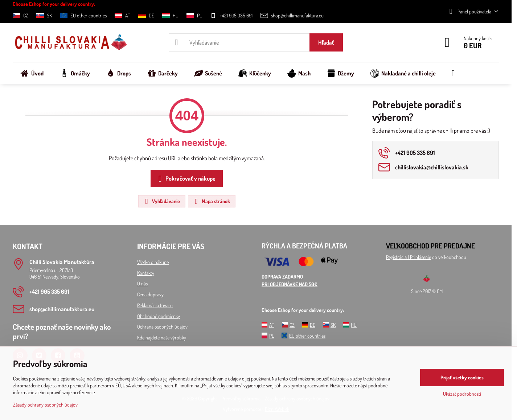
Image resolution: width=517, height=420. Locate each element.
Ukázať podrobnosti (462, 394)
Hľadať (326, 42)
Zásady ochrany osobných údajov (45, 405)
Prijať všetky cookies (462, 377)
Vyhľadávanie (161, 201)
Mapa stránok (211, 201)
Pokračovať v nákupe (186, 179)
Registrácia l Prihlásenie (409, 257)
